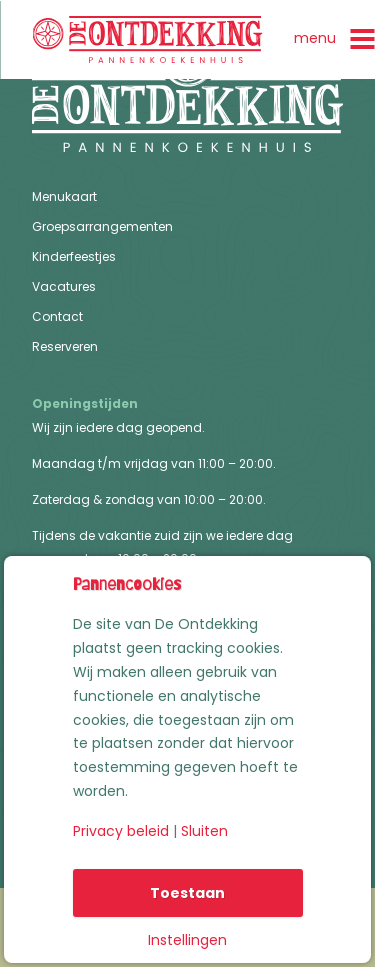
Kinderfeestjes (74, 257)
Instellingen (187, 940)
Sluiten (204, 831)
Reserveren (65, 347)
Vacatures (64, 287)
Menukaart (64, 197)
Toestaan (187, 893)
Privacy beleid (121, 831)
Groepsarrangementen (102, 227)
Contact (57, 317)
